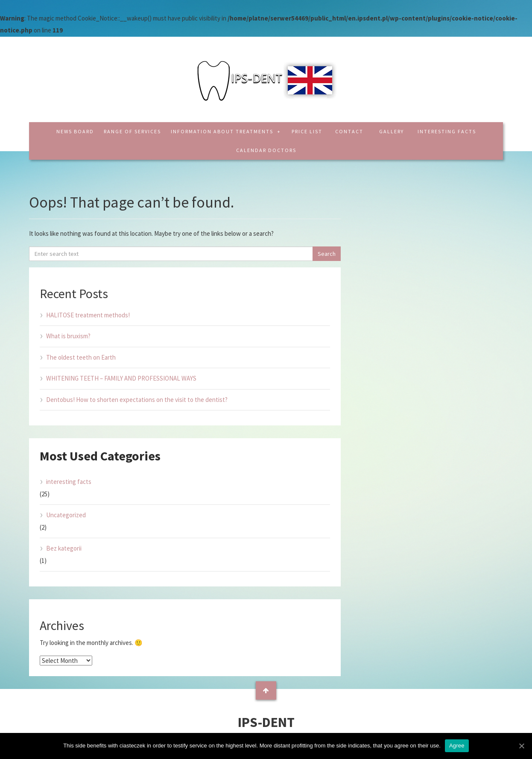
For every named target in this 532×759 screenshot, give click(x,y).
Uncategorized (66, 515)
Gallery (392, 131)
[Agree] (521, 746)
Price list (307, 131)
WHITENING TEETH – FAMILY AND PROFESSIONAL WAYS (121, 378)
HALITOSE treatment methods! (88, 315)
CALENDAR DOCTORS (266, 150)
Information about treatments (223, 131)
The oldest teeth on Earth (81, 357)
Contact (349, 131)
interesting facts (447, 131)
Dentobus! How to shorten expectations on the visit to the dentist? (137, 400)
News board (75, 131)
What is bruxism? (68, 336)
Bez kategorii (64, 548)
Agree (457, 746)
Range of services (132, 131)
